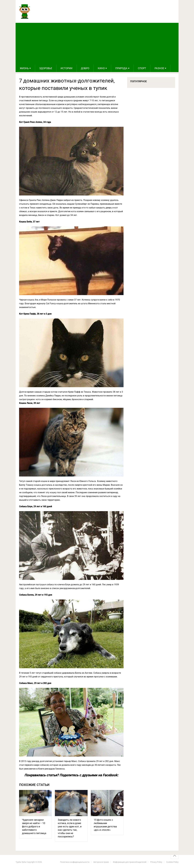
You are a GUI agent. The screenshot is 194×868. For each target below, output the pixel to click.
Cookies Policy (172, 862)
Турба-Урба (21, 862)
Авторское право (101, 862)
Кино (101, 68)
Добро (85, 68)
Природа (121, 68)
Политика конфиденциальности (75, 862)
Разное (159, 68)
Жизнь (24, 68)
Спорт (142, 68)
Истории (67, 68)
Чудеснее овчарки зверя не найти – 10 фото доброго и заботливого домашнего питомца (34, 826)
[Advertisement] (97, 44)
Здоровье (46, 68)
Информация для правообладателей (130, 862)
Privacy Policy (156, 862)
